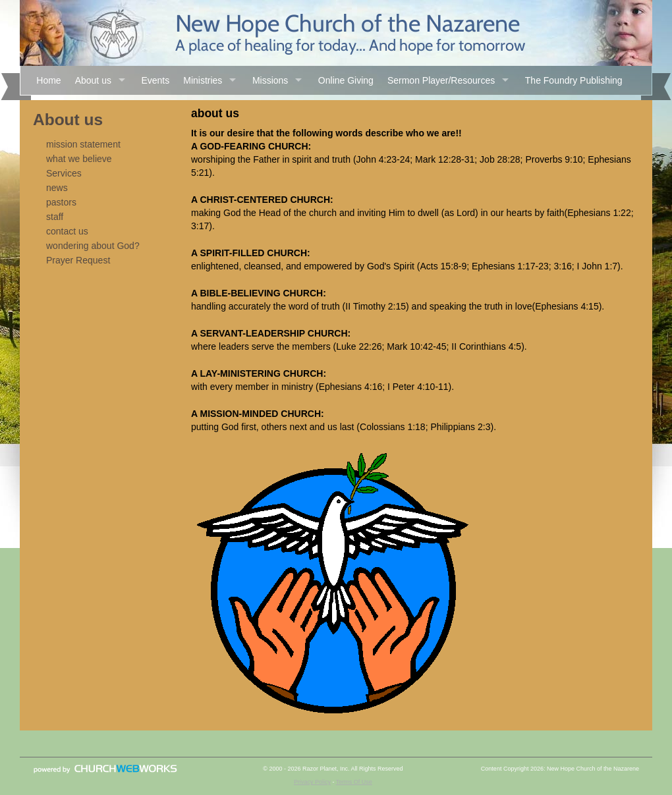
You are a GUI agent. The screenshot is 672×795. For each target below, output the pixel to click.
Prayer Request (78, 260)
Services (64, 173)
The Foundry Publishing (574, 80)
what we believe (79, 159)
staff (55, 217)
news (57, 188)
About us (93, 80)
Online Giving (346, 80)
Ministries (203, 80)
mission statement (83, 144)
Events (155, 80)
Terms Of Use (354, 782)
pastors (61, 202)
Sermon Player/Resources (441, 80)
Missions (270, 80)
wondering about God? (93, 246)
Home (48, 80)
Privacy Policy (312, 782)
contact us (67, 231)
